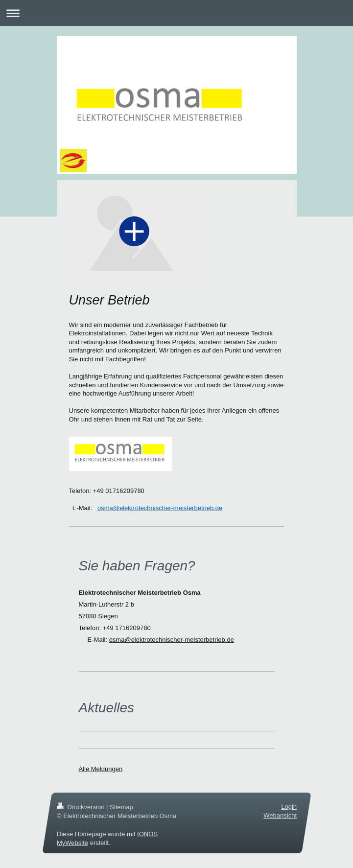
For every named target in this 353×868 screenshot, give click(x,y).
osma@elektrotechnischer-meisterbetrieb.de (172, 640)
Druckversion (82, 807)
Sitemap (121, 807)
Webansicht (280, 816)
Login (289, 807)
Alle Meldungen (101, 769)
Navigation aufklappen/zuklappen (176, 13)
